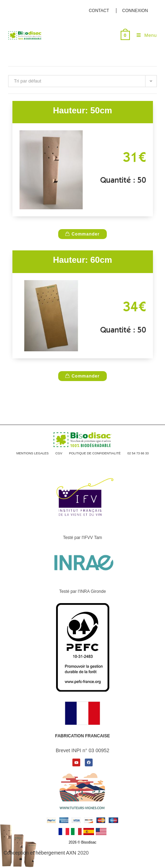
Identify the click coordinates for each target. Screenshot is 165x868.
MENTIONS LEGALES (32, 453)
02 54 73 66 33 (138, 453)
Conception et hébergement (40, 853)
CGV (59, 453)
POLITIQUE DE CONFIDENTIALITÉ (95, 453)
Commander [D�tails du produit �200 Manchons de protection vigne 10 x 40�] (82, 234)
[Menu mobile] (144, 35)
